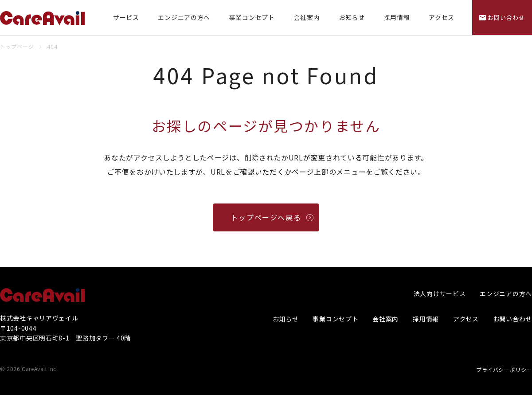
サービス (126, 18)
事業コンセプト (252, 18)
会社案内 (307, 18)
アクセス (442, 18)
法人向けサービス (440, 293)
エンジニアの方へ (184, 18)
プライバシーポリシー (504, 370)
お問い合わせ (512, 319)
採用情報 (397, 18)
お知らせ (352, 18)
